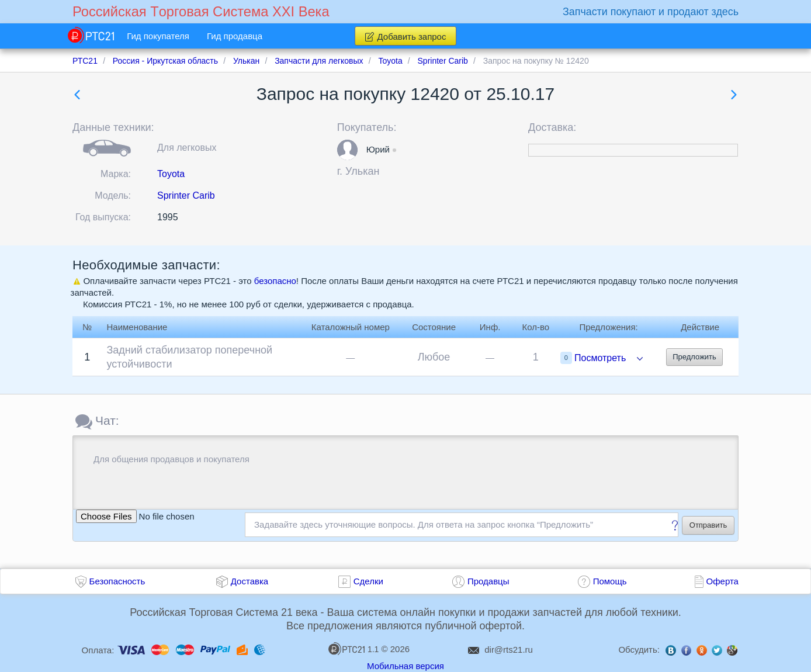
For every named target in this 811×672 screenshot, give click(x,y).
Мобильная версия (405, 666)
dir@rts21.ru (509, 650)
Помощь (610, 581)
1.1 (353, 649)
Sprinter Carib (186, 195)
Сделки (368, 581)
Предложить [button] (694, 357)
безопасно (275, 281)
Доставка (249, 581)
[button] (347, 150)
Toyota (171, 174)
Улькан (362, 171)
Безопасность (117, 581)
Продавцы (488, 581)
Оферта (722, 581)
